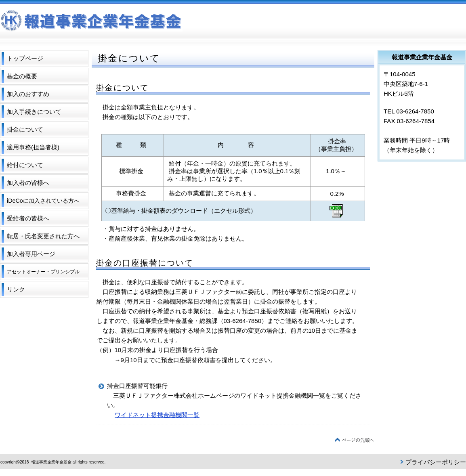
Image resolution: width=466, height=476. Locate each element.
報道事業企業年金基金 (117, 22)
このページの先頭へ (355, 440)
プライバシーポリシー (436, 462)
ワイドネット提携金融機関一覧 (157, 415)
